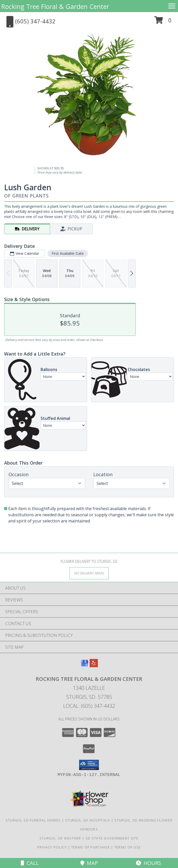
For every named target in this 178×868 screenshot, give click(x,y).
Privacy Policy (52, 847)
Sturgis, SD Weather (60, 838)
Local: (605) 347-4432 (89, 706)
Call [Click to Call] (30, 863)
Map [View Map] (89, 863)
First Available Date (68, 253)
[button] (163, 22)
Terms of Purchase (91, 847)
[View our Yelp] (94, 666)
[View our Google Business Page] (85, 666)
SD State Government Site (112, 838)
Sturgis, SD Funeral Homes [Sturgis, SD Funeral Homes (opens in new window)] (33, 820)
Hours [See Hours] (148, 863)
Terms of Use (128, 847)
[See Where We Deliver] (89, 573)
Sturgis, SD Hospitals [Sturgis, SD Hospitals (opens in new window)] (87, 820)
